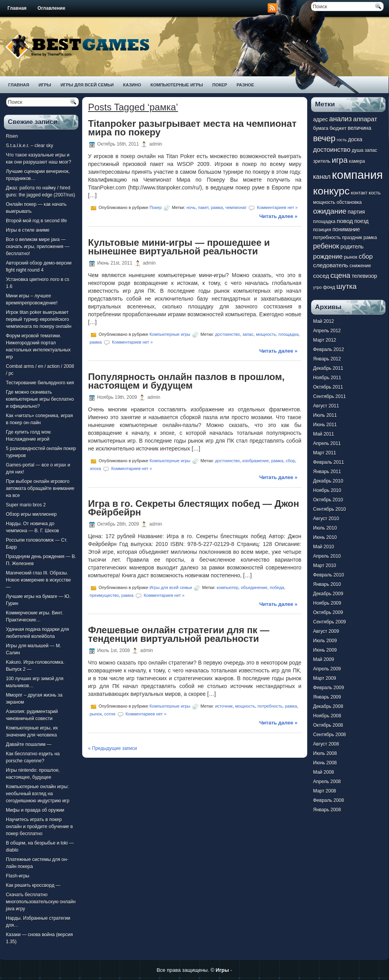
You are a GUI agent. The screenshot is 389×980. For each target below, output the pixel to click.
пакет (203, 207)
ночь (191, 207)
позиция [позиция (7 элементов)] (322, 230)
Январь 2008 (327, 810)
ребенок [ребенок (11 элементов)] (326, 246)
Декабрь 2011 (328, 368)
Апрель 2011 (327, 443)
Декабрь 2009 (328, 594)
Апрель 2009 (327, 669)
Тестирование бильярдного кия (40, 383)
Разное (245, 85)
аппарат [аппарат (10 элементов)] (365, 119)
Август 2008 (326, 744)
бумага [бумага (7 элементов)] (321, 128)
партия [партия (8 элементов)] (357, 212)
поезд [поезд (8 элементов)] (361, 221)
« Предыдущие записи (113, 748)
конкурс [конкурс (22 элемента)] (331, 191)
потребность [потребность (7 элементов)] (327, 238)
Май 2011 (324, 434)
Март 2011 (325, 453)
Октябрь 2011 (328, 387)
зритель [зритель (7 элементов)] (322, 161)
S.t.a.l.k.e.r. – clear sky (30, 146)
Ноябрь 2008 (327, 716)
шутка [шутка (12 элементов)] (346, 286)
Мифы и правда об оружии (35, 810)
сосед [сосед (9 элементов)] (321, 276)
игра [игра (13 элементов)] (340, 160)
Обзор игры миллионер (31, 514)
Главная (17, 8)
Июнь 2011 (325, 425)
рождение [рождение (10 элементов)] (328, 256)
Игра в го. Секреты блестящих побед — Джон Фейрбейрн (194, 508)
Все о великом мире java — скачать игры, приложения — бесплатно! (38, 247)
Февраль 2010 (329, 575)
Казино (132, 85)
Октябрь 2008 (328, 725)
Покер (220, 85)
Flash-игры (18, 876)
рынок (96, 714)
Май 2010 (324, 547)
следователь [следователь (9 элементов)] (331, 265)
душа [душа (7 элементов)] (358, 150)
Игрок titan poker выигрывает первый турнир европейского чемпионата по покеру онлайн (39, 319)
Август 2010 (326, 519)
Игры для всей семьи (87, 85)
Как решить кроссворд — (33, 885)
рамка (217, 207)
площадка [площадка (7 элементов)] (324, 222)
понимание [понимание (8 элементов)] (346, 230)
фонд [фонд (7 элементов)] (329, 287)
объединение (254, 587)
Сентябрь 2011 (330, 396)
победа (277, 587)
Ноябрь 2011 (327, 378)
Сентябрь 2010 (330, 509)
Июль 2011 (325, 415)
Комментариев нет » (277, 207)
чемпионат (236, 207)
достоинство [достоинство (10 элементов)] (332, 150)
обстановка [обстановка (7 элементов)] (349, 202)
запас (248, 334)
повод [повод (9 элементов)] (345, 221)
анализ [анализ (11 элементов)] (340, 119)
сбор (290, 461)
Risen (12, 136)
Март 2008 (325, 791)
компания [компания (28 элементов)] (357, 175)
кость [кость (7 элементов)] (375, 193)
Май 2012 (324, 321)
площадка (288, 334)
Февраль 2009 (329, 688)
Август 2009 (326, 631)
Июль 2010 (325, 528)
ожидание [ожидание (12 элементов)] (330, 211)
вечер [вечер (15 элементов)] (324, 139)
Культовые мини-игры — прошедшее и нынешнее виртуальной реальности (179, 247)
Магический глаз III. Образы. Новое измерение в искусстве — (38, 580)
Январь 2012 (327, 359)
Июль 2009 (325, 641)
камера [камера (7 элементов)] (357, 161)
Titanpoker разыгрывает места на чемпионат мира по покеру (192, 128)
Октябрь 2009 (328, 612)
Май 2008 (324, 772)
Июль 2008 (325, 753)
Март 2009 (325, 678)
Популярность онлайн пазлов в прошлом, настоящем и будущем (186, 381)
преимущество (104, 595)
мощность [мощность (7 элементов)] (324, 202)
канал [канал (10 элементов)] (322, 177)
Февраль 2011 (329, 462)
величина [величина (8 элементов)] (360, 128)
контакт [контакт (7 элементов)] (359, 193)
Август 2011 (326, 406)
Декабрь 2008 (328, 706)
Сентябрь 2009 (330, 622)
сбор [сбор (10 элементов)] (366, 256)
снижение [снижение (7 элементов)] (360, 266)
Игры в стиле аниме (28, 230)
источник (224, 706)
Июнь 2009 (325, 650)
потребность (270, 706)
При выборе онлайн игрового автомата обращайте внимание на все (40, 488)
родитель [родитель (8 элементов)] (352, 247)
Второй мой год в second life (36, 221)
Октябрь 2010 (328, 500)
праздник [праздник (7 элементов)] (352, 238)
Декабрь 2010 (328, 481)
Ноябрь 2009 (327, 603)
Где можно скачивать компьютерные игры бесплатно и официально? (40, 399)
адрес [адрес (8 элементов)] (321, 120)
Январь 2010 (327, 584)
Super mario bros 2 (26, 505)
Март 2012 (325, 340)
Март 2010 (325, 566)
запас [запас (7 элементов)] (371, 150)
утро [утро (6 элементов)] (317, 287)
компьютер (228, 587)
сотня (110, 714)
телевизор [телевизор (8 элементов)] (364, 276)
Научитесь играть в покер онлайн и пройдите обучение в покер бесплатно (39, 827)
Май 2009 (324, 659)
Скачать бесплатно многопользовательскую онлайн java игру (41, 902)
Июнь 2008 (325, 763)
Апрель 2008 (327, 782)
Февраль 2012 (329, 349)
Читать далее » (278, 216)
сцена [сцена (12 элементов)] (340, 275)
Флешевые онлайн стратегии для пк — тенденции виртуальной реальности (179, 634)
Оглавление (51, 8)
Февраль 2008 (329, 800)
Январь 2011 (327, 472)
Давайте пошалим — (29, 744)
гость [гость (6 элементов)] (342, 140)
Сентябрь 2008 (330, 735)
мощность (266, 334)
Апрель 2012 (327, 331)
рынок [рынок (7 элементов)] (351, 257)
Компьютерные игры (176, 85)
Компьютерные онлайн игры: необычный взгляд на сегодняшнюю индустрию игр (38, 794)
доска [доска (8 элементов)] (355, 140)
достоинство (227, 334)
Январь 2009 (327, 697)
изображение (256, 461)
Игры (45, 85)
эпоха (95, 468)
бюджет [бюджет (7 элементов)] (338, 128)
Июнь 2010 (325, 537)
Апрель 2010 (327, 556)
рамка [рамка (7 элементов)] (370, 238)
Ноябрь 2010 (327, 490)
